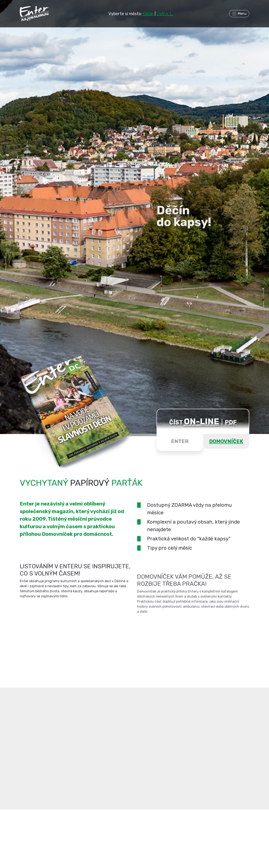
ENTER (180, 441)
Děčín (148, 14)
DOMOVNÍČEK (226, 441)
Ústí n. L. (165, 14)
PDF (231, 422)
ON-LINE (202, 421)
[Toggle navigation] (239, 14)
